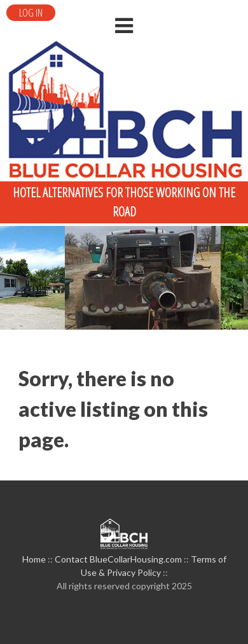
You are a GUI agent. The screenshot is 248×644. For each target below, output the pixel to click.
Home (34, 559)
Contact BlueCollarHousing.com (118, 559)
